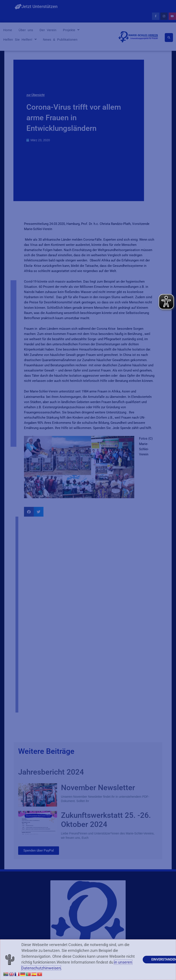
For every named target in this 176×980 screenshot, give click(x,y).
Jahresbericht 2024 (51, 772)
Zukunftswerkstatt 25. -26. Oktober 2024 (106, 820)
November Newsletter (98, 788)
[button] (29, 512)
